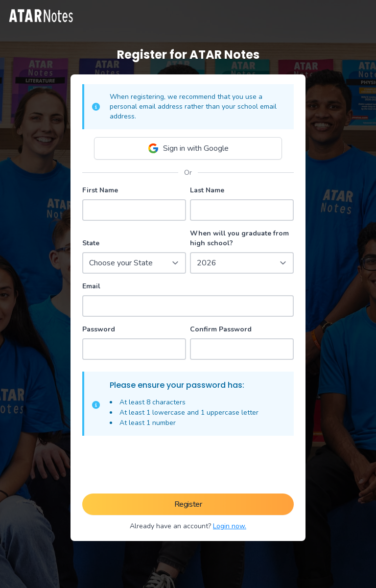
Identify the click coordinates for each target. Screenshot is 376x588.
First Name (100, 190)
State (91, 243)
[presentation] (188, 467)
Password (99, 329)
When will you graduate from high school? (239, 238)
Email (91, 286)
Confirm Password (221, 329)
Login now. (230, 526)
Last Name (207, 190)
